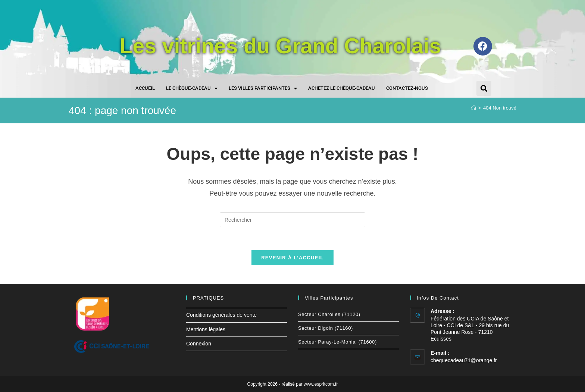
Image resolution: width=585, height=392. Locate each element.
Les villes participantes (263, 88)
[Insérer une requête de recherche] (292, 220)
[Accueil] (474, 108)
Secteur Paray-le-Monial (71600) (337, 342)
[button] (484, 88)
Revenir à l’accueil (292, 258)
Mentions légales (206, 329)
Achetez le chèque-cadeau (342, 88)
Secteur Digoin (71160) (326, 328)
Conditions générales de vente (221, 315)
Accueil (145, 88)
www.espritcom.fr (321, 384)
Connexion (199, 344)
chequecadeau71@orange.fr (464, 360)
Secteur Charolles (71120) (329, 314)
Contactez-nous (407, 88)
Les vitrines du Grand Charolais (281, 46)
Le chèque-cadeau (192, 88)
